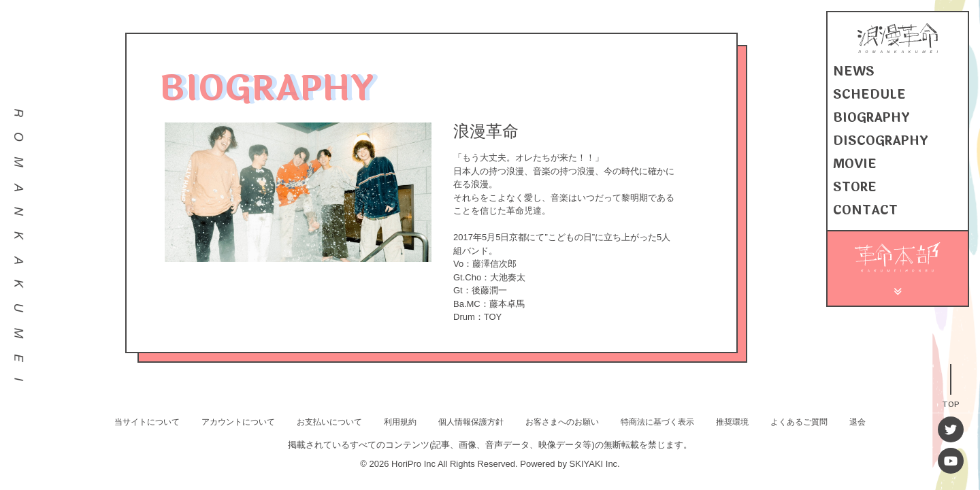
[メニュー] (898, 290)
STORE (855, 187)
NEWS (854, 71)
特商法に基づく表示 (657, 422)
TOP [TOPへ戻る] (951, 403)
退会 (857, 422)
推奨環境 (732, 422)
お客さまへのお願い (562, 422)
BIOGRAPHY (871, 118)
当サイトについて (147, 422)
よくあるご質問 (799, 422)
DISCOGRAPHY (881, 141)
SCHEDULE (869, 95)
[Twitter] (951, 429)
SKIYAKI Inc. (595, 464)
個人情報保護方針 (471, 422)
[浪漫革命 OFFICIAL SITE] (898, 50)
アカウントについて (238, 422)
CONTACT (865, 210)
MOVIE (855, 164)
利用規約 (400, 422)
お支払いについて (329, 422)
